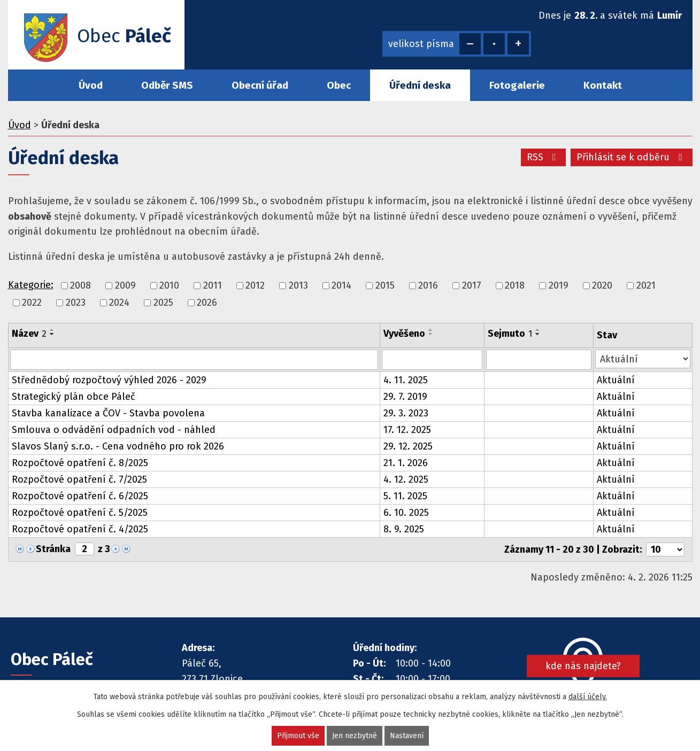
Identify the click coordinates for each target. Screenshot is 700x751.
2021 (646, 285)
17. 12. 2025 (407, 430)
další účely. (588, 697)
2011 (213, 285)
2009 (125, 285)
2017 (472, 285)
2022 (32, 303)
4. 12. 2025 (406, 479)
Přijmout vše (298, 736)
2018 (515, 285)
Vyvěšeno (404, 334)
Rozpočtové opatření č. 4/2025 (80, 529)
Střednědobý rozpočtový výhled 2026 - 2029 (109, 380)
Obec (339, 85)
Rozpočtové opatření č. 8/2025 (80, 463)
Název (29, 334)
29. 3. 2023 (406, 413)
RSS (544, 157)
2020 (602, 285)
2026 (207, 303)
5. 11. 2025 (405, 496)
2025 (163, 303)
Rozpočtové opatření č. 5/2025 (80, 513)
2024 (119, 303)
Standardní (494, 44)
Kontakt (603, 85)
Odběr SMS (167, 85)
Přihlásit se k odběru (632, 157)
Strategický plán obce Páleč (74, 397)
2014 (341, 285)
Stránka (53, 549)
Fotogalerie (517, 85)
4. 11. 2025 (406, 380)
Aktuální (616, 380)
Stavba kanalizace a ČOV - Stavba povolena (108, 413)
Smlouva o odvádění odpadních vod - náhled (114, 430)
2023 (76, 303)
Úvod (91, 85)
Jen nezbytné (355, 736)
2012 (255, 285)
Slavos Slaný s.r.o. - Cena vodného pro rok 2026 (118, 446)
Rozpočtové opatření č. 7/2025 (79, 479)
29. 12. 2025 (408, 446)
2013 (298, 285)
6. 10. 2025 (406, 513)
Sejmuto (510, 334)
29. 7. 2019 (405, 397)
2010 (169, 285)
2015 (385, 285)
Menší (470, 44)
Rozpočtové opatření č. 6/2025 (80, 496)
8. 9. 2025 (404, 529)
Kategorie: (31, 285)
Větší (518, 44)
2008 (80, 285)
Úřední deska (420, 85)
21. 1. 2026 (406, 463)
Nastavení (407, 736)
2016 (428, 285)
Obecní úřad (260, 85)
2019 (559, 285)
